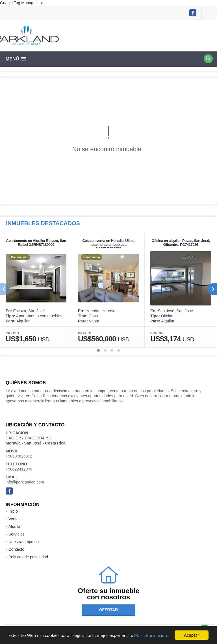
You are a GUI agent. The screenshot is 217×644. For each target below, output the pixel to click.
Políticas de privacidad (28, 557)
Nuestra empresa (24, 542)
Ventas (15, 519)
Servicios (17, 534)
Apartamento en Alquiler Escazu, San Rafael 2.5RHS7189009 (36, 243)
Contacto (16, 549)
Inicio (13, 511)
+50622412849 (19, 469)
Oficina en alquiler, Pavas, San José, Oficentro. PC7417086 (181, 243)
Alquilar (15, 526)
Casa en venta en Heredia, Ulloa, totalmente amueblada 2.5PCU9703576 (108, 245)
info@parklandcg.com (25, 482)
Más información (151, 636)
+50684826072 (19, 456)
